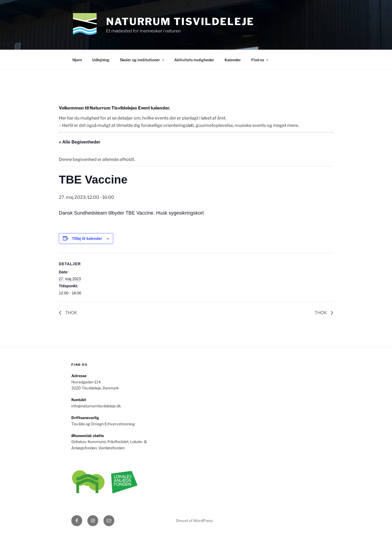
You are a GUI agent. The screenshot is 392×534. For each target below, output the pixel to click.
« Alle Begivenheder (79, 142)
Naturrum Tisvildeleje (180, 22)
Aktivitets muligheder (194, 60)
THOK (71, 313)
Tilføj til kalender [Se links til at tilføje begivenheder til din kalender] (87, 239)
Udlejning (101, 60)
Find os (260, 60)
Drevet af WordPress (195, 521)
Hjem (77, 60)
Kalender (233, 60)
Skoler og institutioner (143, 60)
